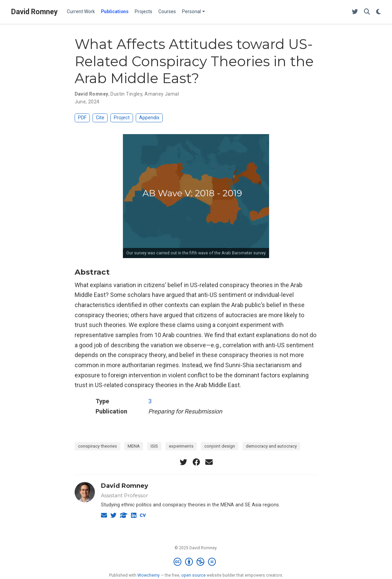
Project (122, 118)
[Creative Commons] (196, 562)
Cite (100, 118)
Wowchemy (149, 575)
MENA (134, 446)
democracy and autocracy (271, 446)
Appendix (149, 118)
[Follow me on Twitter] (355, 12)
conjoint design (220, 446)
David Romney (34, 12)
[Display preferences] (378, 12)
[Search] (367, 12)
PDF (82, 118)
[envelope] (209, 462)
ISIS (154, 446)
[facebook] (196, 462)
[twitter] (183, 462)
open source (193, 575)
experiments (181, 446)
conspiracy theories (97, 446)
